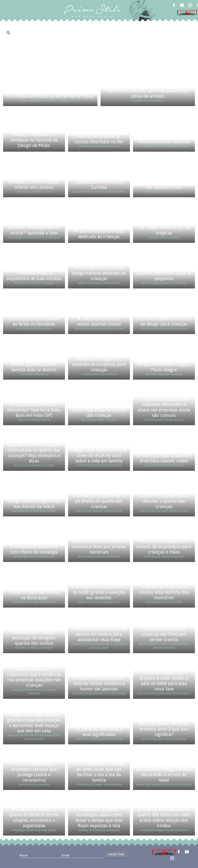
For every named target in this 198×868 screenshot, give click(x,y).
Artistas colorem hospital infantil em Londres (34, 185)
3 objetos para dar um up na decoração (34, 595)
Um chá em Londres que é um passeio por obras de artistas (148, 93)
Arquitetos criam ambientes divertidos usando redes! (164, 458)
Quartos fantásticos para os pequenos (164, 276)
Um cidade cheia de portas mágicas (164, 230)
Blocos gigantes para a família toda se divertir (34, 367)
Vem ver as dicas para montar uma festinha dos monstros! (164, 592)
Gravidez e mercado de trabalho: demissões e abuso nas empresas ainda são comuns (164, 407)
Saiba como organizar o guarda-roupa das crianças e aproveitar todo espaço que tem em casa (34, 723)
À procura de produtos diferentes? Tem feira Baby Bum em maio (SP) (34, 410)
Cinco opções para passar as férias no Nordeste (34, 321)
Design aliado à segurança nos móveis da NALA (34, 504)
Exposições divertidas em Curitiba (99, 185)
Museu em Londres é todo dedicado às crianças (99, 234)
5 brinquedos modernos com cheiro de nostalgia (34, 549)
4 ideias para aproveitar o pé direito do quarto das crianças (99, 501)
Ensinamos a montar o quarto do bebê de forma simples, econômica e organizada (34, 817)
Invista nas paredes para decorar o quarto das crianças (164, 501)
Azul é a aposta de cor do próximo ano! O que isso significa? (164, 729)
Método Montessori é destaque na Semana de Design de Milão (34, 140)
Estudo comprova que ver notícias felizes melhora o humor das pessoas (99, 683)
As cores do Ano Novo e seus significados (99, 732)
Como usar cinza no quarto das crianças (99, 413)
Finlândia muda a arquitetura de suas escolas (34, 276)
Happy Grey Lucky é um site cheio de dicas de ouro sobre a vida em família (99, 455)
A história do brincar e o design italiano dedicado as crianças (99, 273)
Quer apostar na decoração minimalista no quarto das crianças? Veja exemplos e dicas (34, 453)
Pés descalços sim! (164, 187)
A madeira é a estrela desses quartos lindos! (99, 321)
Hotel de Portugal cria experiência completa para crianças (99, 364)
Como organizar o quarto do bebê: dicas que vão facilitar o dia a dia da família (99, 772)
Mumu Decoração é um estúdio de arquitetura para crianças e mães (164, 547)
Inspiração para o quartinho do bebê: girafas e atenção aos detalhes (99, 592)
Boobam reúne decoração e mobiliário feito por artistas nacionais (99, 547)
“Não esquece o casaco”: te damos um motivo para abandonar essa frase (99, 634)
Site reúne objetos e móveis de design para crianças (164, 321)
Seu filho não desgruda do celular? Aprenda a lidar (34, 230)
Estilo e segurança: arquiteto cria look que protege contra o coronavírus (34, 772)
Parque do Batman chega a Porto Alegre (164, 367)
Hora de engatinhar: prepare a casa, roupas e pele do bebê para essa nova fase (164, 681)
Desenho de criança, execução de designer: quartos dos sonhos (34, 638)
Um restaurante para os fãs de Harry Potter (50, 96)
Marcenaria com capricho (164, 142)
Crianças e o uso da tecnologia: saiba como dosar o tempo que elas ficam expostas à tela (99, 817)
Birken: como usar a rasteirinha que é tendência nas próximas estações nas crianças (34, 677)
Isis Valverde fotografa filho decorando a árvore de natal (164, 775)
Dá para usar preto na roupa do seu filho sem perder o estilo (164, 634)
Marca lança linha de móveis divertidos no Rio (99, 139)
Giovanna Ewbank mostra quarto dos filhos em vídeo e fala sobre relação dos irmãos (164, 817)
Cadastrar (116, 854)
